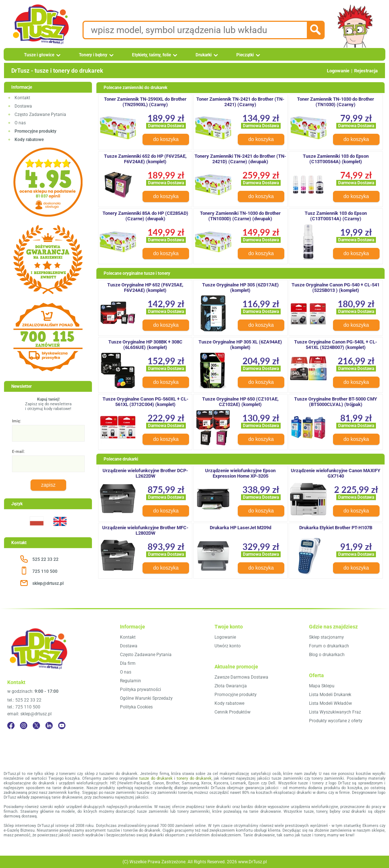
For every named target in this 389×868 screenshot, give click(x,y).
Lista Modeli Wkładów (330, 703)
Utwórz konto (228, 646)
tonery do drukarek (194, 778)
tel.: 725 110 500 (24, 707)
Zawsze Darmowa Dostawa (241, 677)
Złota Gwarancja (231, 686)
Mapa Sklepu (322, 686)
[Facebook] (11, 726)
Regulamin (131, 681)
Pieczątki (245, 55)
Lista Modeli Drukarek (330, 695)
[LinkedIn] (49, 726)
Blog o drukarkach (327, 655)
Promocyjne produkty (236, 695)
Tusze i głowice (39, 55)
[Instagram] (24, 726)
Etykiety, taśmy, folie (151, 55)
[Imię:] (48, 433)
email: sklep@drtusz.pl (29, 714)
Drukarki (204, 55)
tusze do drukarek (156, 778)
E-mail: (18, 452)
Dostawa (23, 106)
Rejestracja (366, 71)
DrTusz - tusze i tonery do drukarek (57, 71)
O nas (20, 123)
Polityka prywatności (141, 690)
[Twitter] (36, 726)
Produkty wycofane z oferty (336, 721)
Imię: (17, 421)
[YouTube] (62, 726)
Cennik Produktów (232, 712)
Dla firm (128, 663)
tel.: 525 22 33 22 (24, 700)
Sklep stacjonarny (326, 637)
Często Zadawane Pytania (40, 114)
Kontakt (22, 98)
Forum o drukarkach (329, 646)
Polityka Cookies (136, 707)
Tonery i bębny (93, 55)
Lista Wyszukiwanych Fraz (335, 712)
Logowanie (338, 71)
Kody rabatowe (229, 703)
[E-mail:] (48, 464)
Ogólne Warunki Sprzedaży (146, 698)
